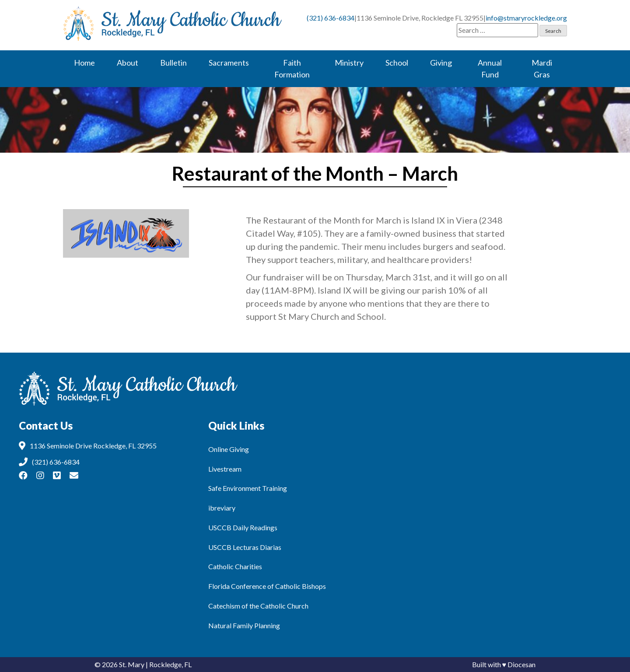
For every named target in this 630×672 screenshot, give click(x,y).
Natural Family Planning (244, 625)
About (128, 63)
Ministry (349, 63)
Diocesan (521, 664)
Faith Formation (292, 68)
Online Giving (229, 449)
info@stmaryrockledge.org (526, 18)
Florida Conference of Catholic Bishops (267, 586)
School (397, 63)
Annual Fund (490, 68)
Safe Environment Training (248, 488)
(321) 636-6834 (331, 18)
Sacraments (229, 63)
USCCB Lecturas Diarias (245, 547)
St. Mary (132, 664)
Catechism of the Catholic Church (258, 606)
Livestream (225, 469)
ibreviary (222, 508)
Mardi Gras (542, 68)
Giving (441, 63)
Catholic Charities (235, 566)
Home (84, 63)
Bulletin (173, 63)
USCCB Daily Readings (243, 527)
